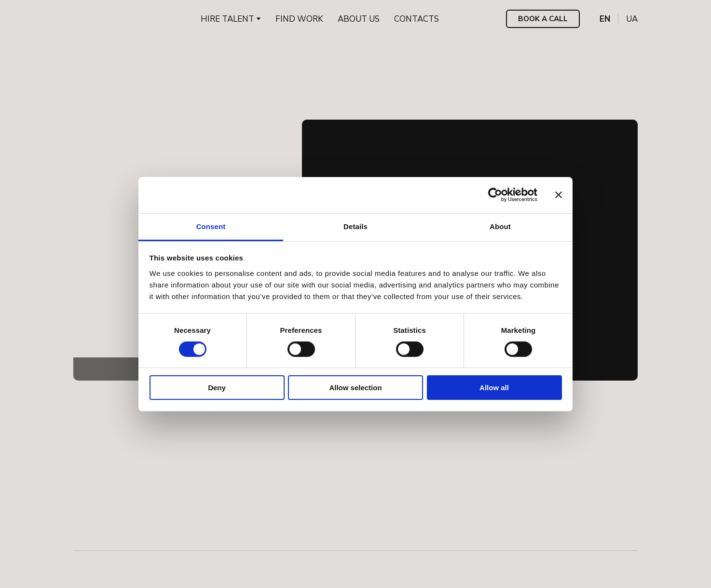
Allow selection (355, 388)
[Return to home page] (102, 19)
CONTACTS (417, 19)
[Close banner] (559, 195)
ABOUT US (359, 19)
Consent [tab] (211, 226)
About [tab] (500, 226)
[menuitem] (605, 19)
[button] (543, 19)
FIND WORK (299, 19)
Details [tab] (355, 226)
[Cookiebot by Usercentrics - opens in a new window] (495, 195)
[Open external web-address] (113, 564)
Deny (217, 388)
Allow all (494, 388)
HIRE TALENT (227, 19)
